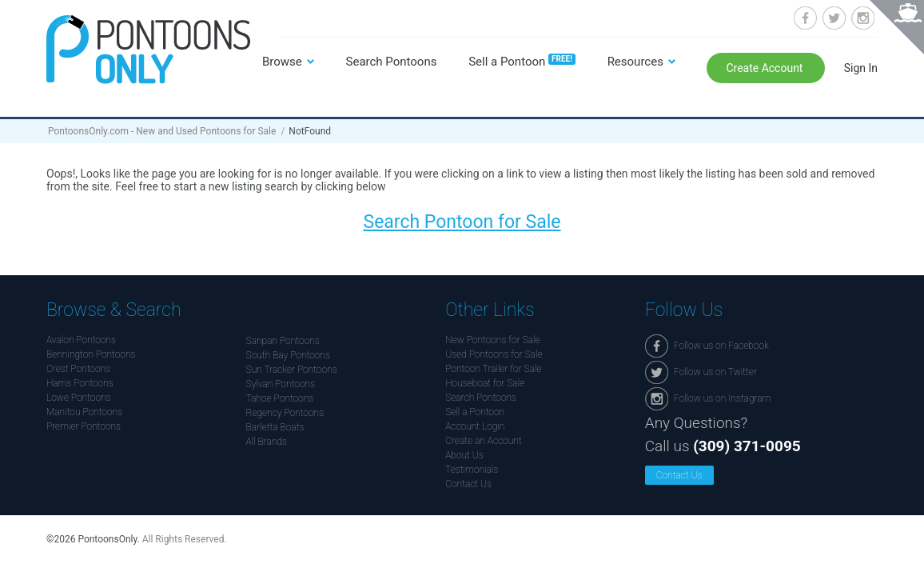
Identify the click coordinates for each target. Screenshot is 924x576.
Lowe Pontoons (79, 398)
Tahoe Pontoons (280, 398)
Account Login (475, 426)
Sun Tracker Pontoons (292, 370)
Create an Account (483, 441)
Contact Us (468, 484)
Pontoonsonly (148, 49)
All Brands (267, 442)
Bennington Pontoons (91, 354)
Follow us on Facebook (805, 18)
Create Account (766, 68)
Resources (635, 62)
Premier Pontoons (84, 426)
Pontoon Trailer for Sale (493, 369)
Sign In (861, 68)
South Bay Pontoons (288, 355)
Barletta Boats (275, 427)
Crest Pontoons (78, 369)
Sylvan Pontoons (281, 384)
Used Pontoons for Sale (494, 354)
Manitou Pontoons (84, 412)
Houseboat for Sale (485, 383)
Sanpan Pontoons (283, 341)
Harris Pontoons (80, 383)
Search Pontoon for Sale (462, 222)
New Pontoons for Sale (492, 340)
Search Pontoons (392, 62)
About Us (464, 455)
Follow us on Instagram (863, 18)
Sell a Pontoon (522, 62)
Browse (282, 62)
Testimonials (472, 470)
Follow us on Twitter (834, 18)
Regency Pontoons (285, 413)
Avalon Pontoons (81, 340)
